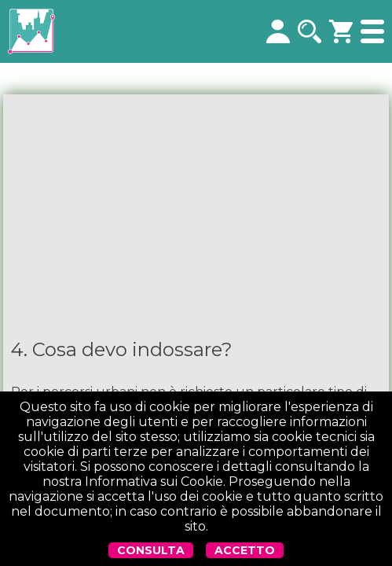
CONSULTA (151, 550)
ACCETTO (245, 550)
